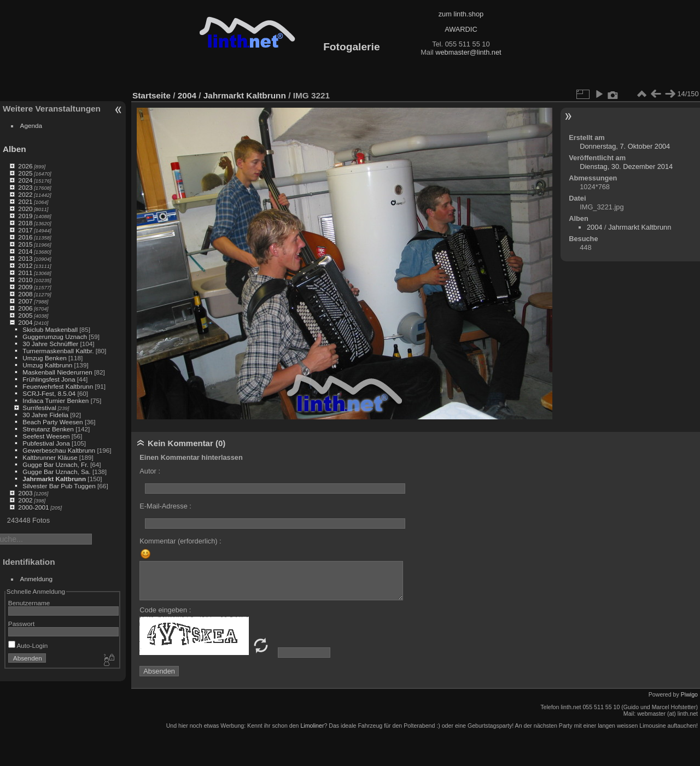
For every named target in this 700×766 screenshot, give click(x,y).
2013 (25, 258)
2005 (25, 315)
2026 (25, 166)
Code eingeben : (165, 610)
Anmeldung (37, 579)
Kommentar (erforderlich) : (180, 541)
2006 (25, 308)
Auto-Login (28, 645)
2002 (25, 500)
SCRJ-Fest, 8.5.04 (49, 393)
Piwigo (689, 694)
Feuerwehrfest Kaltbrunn (58, 386)
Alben (14, 149)
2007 (25, 301)
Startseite (151, 95)
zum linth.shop (461, 14)
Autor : (150, 471)
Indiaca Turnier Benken (56, 400)
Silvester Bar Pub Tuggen (59, 486)
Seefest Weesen (46, 436)
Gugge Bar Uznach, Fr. (55, 464)
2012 (25, 265)
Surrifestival (39, 408)
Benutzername (29, 603)
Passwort (21, 624)
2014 (25, 251)
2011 (25, 273)
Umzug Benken (44, 358)
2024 (25, 180)
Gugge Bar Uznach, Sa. (56, 472)
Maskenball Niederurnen (57, 372)
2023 (25, 187)
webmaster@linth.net (468, 52)
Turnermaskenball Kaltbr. (58, 351)
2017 (25, 230)
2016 (25, 237)
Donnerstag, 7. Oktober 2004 (625, 146)
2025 (25, 173)
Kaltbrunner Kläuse (50, 457)
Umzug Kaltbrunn (47, 365)
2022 (25, 194)
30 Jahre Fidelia (45, 415)
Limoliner (312, 726)
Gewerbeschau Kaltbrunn (59, 450)
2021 (25, 201)
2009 (25, 287)
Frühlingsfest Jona (49, 379)
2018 (25, 223)
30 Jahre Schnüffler (50, 344)
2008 (25, 294)
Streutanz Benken (48, 429)
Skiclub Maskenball (50, 329)
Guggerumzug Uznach (55, 337)
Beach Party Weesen (52, 422)
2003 (25, 493)
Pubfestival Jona (46, 443)
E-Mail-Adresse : (165, 506)
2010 (25, 280)
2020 (25, 209)
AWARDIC (461, 29)
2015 (25, 244)
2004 (25, 322)
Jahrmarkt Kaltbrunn (54, 479)
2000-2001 (33, 507)
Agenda (31, 125)
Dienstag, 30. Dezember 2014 (626, 166)
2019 (25, 216)
